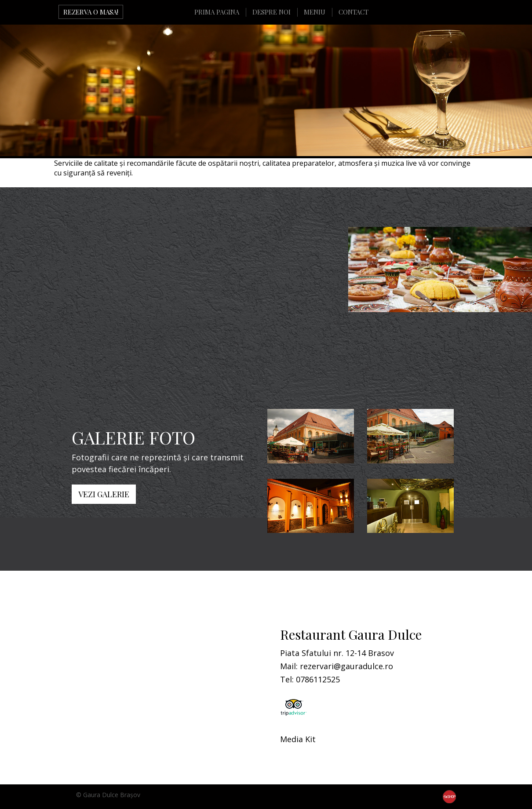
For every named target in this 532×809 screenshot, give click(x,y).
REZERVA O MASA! (91, 12)
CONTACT (353, 12)
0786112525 (318, 679)
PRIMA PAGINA (217, 12)
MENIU (315, 12)
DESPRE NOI (271, 12)
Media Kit (298, 739)
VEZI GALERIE (104, 494)
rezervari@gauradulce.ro (346, 666)
